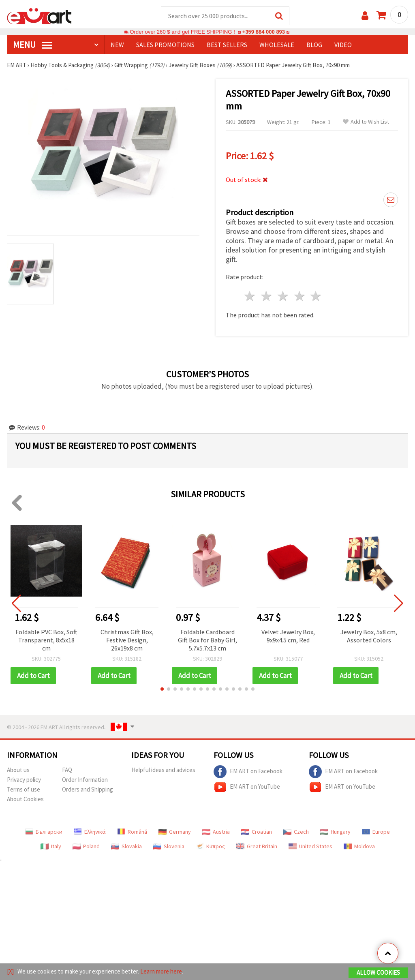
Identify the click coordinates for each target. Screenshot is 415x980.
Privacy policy (24, 780)
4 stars (300, 296)
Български (44, 832)
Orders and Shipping (88, 790)
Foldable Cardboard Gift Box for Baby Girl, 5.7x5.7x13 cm (207, 640)
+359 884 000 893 (263, 32)
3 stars (283, 296)
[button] (162, 689)
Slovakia (126, 847)
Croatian (257, 832)
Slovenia (169, 847)
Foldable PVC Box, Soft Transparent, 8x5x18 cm (46, 640)
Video (343, 45)
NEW (117, 45)
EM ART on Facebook (248, 772)
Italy (51, 847)
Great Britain (257, 847)
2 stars (267, 296)
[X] (10, 971)
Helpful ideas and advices (163, 770)
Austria (216, 832)
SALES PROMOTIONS (165, 45)
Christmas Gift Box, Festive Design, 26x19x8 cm (127, 640)
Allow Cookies (378, 973)
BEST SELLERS (227, 45)
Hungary (335, 832)
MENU (32, 45)
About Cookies (25, 799)
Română (132, 832)
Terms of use (24, 790)
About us (18, 770)
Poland (86, 847)
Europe (376, 832)
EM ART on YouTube (247, 787)
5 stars (316, 296)
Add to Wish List (366, 122)
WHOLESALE (277, 45)
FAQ (67, 770)
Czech (296, 832)
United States (310, 847)
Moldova (359, 847)
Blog (314, 45)
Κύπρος (210, 847)
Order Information (85, 780)
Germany (175, 832)
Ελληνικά (90, 832)
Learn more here (161, 971)
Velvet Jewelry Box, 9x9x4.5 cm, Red (288, 636)
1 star (250, 296)
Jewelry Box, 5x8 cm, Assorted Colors (369, 636)
